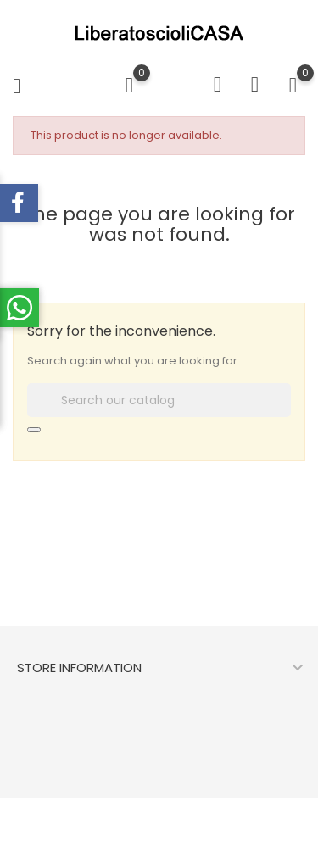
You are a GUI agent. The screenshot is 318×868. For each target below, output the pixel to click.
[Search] (159, 400)
